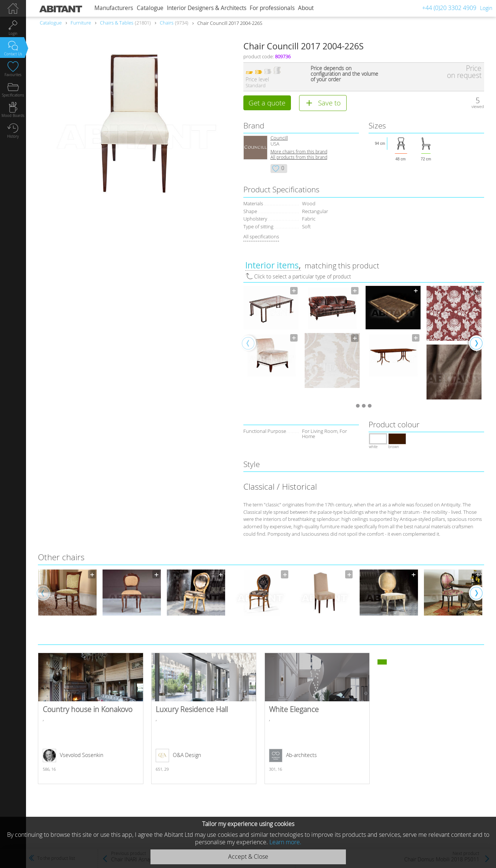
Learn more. (285, 842)
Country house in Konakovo (90, 719)
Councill (279, 138)
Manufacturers (114, 8)
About (306, 8)
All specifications (261, 237)
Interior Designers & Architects (207, 8)
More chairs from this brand (299, 152)
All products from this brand (299, 158)
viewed (478, 106)
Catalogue (150, 8)
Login (486, 8)
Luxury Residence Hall (204, 719)
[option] (271, 332)
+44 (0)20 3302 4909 (449, 8)
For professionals (272, 8)
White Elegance (317, 719)
